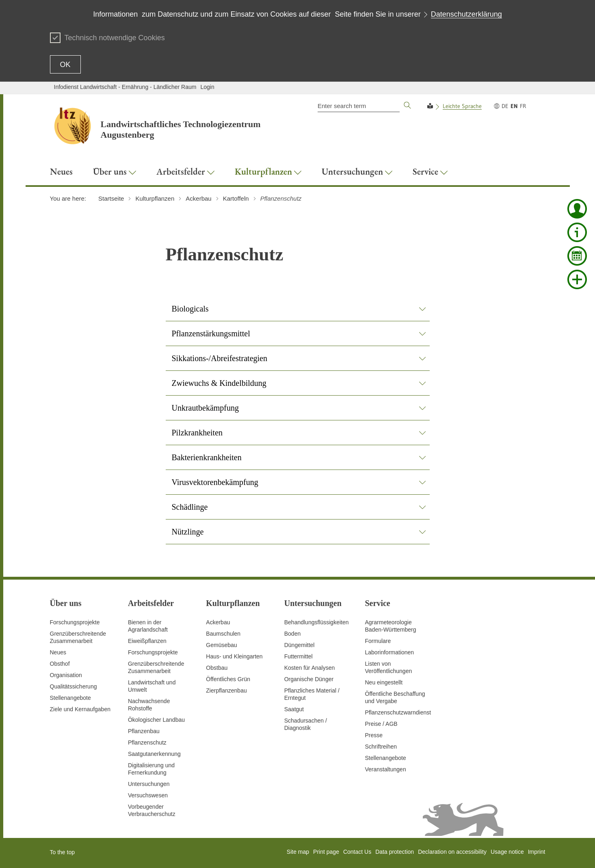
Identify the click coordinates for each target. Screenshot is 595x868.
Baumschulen (223, 634)
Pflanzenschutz (147, 742)
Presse (374, 735)
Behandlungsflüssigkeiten (317, 622)
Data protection (395, 852)
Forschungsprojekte (75, 622)
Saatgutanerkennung (154, 754)
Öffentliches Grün (228, 679)
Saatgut (294, 709)
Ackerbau (218, 622)
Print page (326, 852)
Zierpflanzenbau (226, 691)
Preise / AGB (381, 724)
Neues (58, 652)
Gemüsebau (221, 645)
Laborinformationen (390, 652)
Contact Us (357, 852)
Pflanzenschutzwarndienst (398, 712)
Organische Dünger (309, 679)
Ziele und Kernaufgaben (80, 709)
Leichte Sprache (462, 106)
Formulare (378, 641)
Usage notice (507, 852)
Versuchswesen (148, 795)
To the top (63, 852)
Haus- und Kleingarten (234, 656)
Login (207, 87)
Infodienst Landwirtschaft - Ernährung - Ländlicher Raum (125, 87)
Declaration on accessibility (452, 852)
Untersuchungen (149, 784)
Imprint (537, 852)
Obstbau (217, 668)
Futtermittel (299, 656)
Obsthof (60, 664)
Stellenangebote (70, 698)
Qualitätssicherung (74, 686)
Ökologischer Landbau (156, 720)
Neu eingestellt (384, 682)
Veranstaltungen (386, 769)
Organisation (66, 675)
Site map (298, 852)
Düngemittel (300, 645)
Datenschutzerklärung (466, 14)
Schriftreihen (381, 747)
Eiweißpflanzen (147, 641)
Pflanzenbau (144, 731)
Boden (292, 634)
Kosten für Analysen (310, 668)
